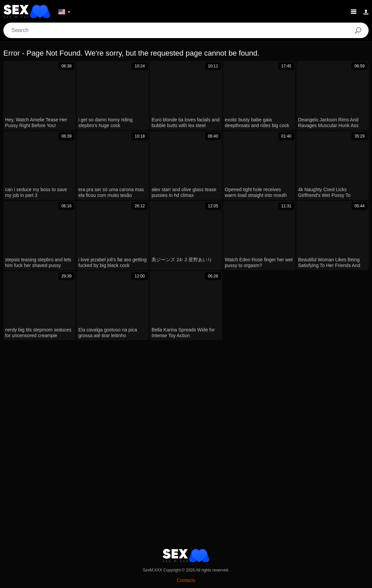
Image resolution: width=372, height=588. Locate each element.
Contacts (186, 580)
